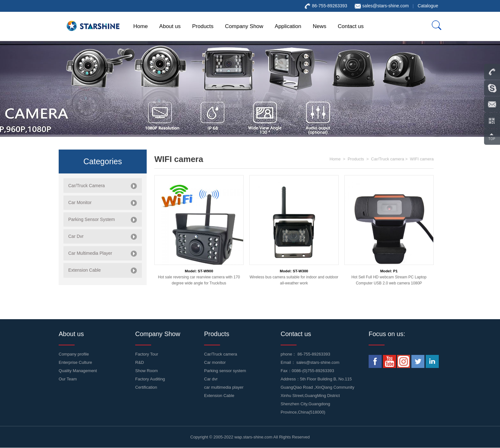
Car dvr (211, 379)
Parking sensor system (225, 371)
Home (140, 26)
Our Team (68, 379)
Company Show (244, 26)
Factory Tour (147, 354)
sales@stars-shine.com (386, 6)
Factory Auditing (150, 379)
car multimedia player (224, 387)
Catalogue (428, 6)
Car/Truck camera (388, 159)
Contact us (351, 26)
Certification (146, 387)
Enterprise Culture (75, 362)
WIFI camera (422, 159)
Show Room (147, 371)
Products (203, 26)
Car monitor (215, 362)
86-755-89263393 (314, 354)
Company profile (74, 354)
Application (288, 26)
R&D (140, 362)
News (320, 26)
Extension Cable (219, 396)
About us (170, 26)
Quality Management (78, 371)
